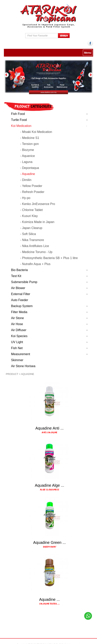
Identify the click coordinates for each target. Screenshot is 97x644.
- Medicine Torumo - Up (36, 252)
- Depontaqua (30, 168)
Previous (6, 75)
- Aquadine (28, 174)
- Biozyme (27, 150)
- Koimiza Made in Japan (37, 222)
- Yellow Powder (31, 186)
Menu (88, 53)
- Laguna (26, 162)
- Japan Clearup (31, 228)
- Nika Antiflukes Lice (35, 246)
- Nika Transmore (32, 240)
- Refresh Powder (32, 192)
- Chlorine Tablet (31, 210)
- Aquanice (28, 156)
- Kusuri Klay (29, 216)
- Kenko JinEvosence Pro (38, 204)
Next (91, 75)
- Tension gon (29, 144)
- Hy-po (25, 198)
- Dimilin (26, 180)
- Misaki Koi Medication (36, 132)
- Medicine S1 (30, 138)
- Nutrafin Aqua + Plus (35, 264)
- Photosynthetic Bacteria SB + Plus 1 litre (49, 258)
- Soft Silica (28, 234)
